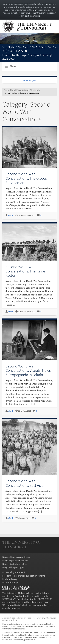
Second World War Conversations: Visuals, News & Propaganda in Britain (28, 370)
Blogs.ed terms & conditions (16, 557)
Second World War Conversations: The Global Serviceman (26, 178)
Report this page (10, 582)
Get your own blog (10, 620)
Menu (13, 67)
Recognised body (12, 605)
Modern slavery (10, 579)
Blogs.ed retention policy (15, 564)
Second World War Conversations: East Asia (25, 483)
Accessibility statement (14, 572)
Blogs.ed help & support (14, 567)
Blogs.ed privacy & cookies (15, 561)
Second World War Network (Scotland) (29, 49)
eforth (11, 215)
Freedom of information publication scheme (24, 576)
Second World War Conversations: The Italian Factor (26, 271)
